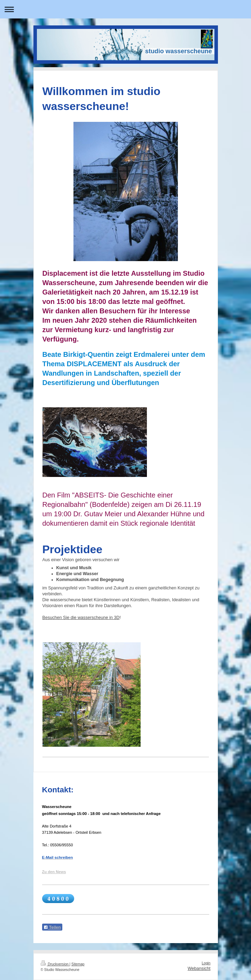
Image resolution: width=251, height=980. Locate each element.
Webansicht (199, 969)
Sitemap (78, 964)
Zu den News (54, 872)
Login (206, 963)
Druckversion (55, 964)
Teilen (52, 927)
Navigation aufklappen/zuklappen (125, 9)
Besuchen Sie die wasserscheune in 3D (81, 618)
